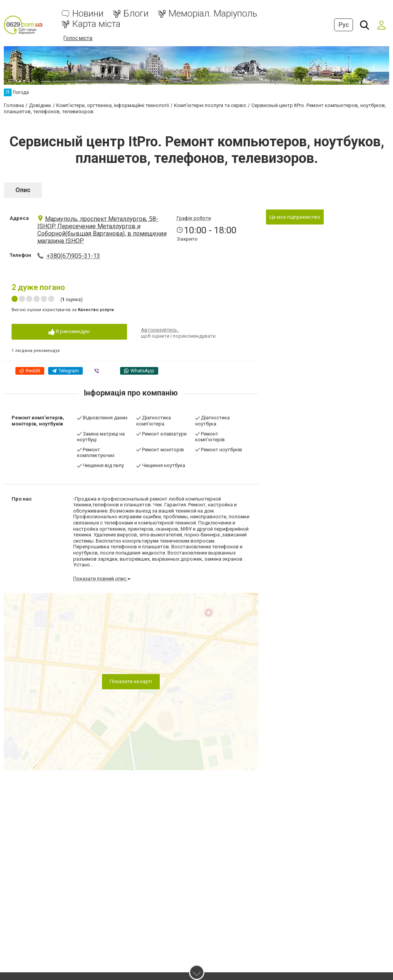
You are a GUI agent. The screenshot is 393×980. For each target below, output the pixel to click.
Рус (344, 25)
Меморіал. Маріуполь (213, 14)
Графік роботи (194, 218)
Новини (88, 14)
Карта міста (96, 24)
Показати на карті (131, 681)
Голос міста (78, 38)
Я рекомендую (69, 332)
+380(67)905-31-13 (73, 256)
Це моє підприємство (295, 217)
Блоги (136, 14)
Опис (23, 190)
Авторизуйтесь (160, 330)
